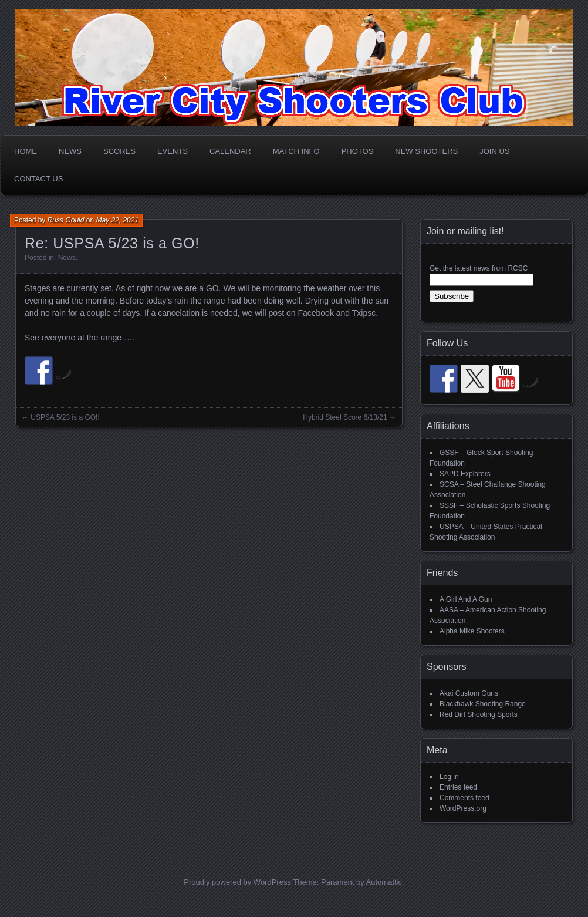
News (70, 151)
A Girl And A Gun (466, 599)
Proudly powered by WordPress (237, 882)
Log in (449, 777)
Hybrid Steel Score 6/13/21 (345, 417)
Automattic (384, 882)
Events (173, 151)
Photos (358, 151)
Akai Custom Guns (469, 693)
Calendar (230, 151)
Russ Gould (66, 220)
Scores (119, 151)
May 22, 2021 (117, 220)
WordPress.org (463, 808)
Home (26, 151)
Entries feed (458, 787)
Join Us (494, 151)
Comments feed (464, 798)
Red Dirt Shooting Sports (479, 714)
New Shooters (426, 151)
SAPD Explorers (465, 474)
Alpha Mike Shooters (472, 631)
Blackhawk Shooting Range (483, 704)
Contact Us (38, 179)
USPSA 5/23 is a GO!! (65, 417)
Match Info (296, 151)
